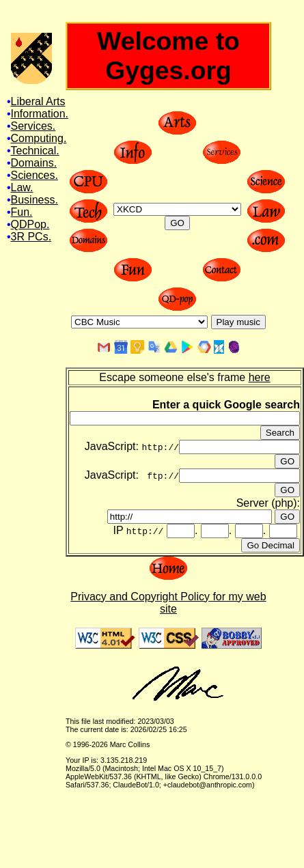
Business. (34, 200)
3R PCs (30, 237)
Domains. (34, 163)
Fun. (22, 212)
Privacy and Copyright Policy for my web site (168, 603)
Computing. (39, 138)
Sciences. (34, 175)
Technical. (35, 151)
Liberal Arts (38, 101)
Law (20, 187)
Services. (33, 126)
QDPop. (30, 224)
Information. (40, 114)
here (260, 377)
